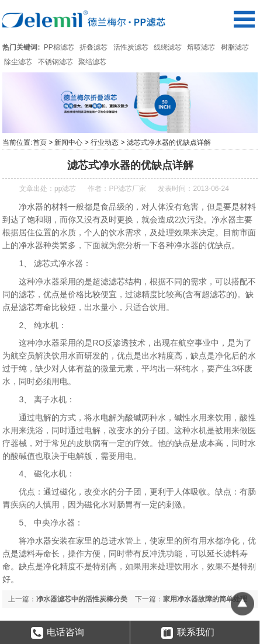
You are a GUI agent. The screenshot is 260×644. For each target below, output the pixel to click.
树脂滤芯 (235, 47)
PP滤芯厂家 (127, 189)
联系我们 (188, 633)
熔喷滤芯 (201, 47)
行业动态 (105, 142)
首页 (40, 142)
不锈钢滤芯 (56, 62)
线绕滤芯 (168, 47)
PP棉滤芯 (59, 47)
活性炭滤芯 (131, 47)
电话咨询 (58, 633)
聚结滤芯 (92, 62)
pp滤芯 (65, 189)
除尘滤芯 (18, 62)
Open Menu (244, 19)
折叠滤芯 (93, 47)
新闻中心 (68, 142)
